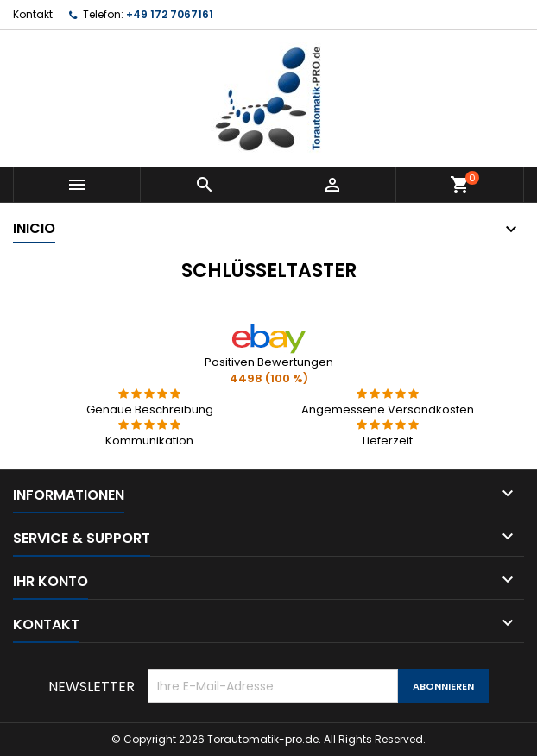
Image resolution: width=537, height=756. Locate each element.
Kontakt (33, 14)
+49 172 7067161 (170, 14)
